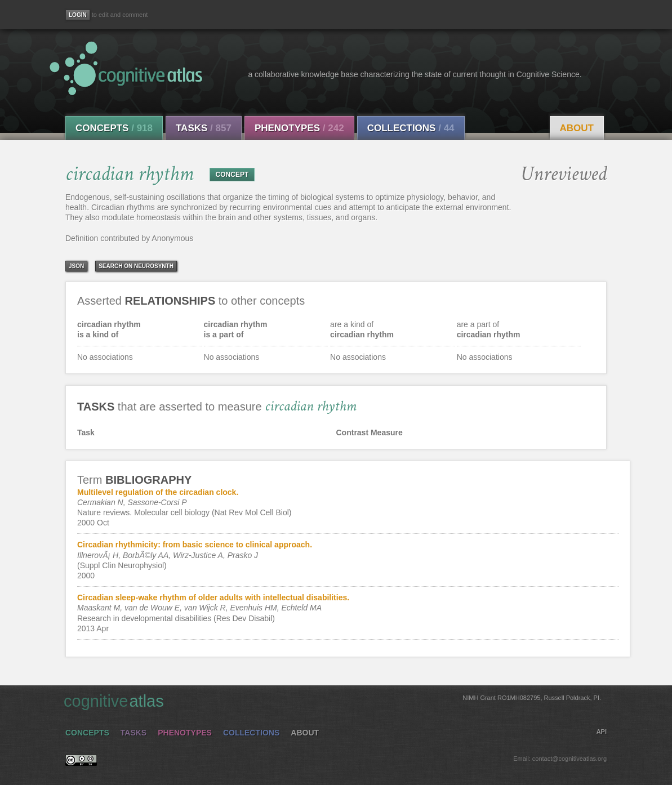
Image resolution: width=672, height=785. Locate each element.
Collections (411, 128)
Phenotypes (299, 128)
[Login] (78, 15)
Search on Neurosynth (136, 266)
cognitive (332, 701)
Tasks (204, 128)
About (577, 128)
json (76, 266)
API (602, 732)
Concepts (114, 128)
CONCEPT (232, 175)
